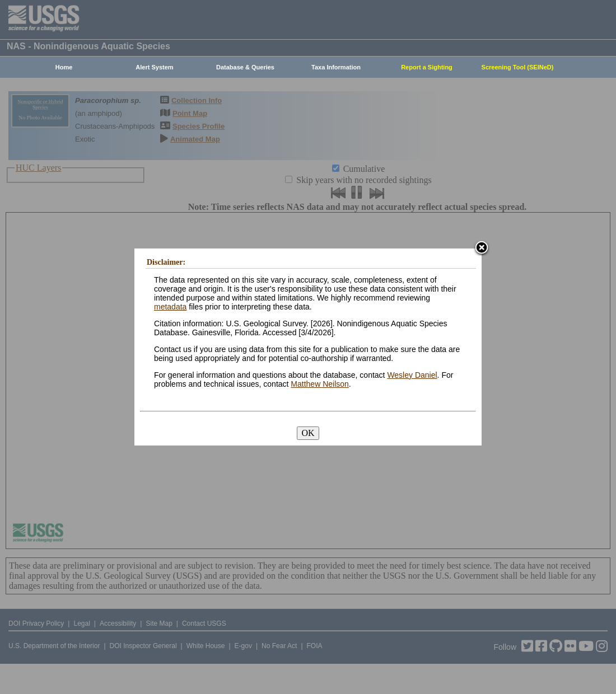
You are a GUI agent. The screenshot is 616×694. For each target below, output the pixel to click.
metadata (170, 307)
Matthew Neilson (320, 384)
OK (308, 433)
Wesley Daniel (412, 375)
